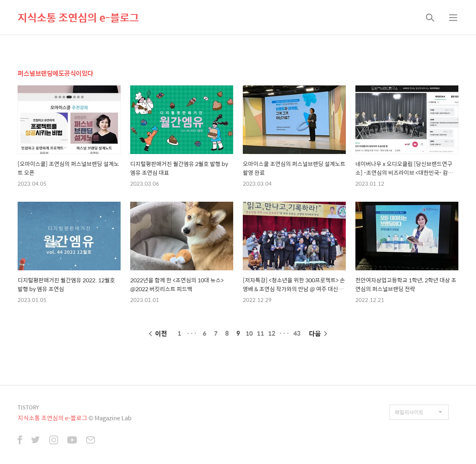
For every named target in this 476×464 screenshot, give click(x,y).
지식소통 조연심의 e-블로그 (78, 17)
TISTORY (28, 407)
